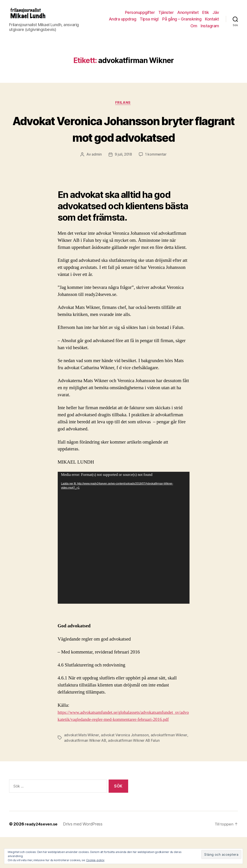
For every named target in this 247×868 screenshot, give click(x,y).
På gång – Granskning (182, 22)
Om (194, 29)
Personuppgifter (140, 16)
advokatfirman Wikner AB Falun (135, 772)
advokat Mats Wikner (82, 766)
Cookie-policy (95, 860)
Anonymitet (188, 16)
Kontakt (212, 22)
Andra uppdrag (123, 22)
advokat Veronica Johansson (125, 766)
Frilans (123, 110)
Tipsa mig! (149, 22)
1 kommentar (156, 179)
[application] (124, 562)
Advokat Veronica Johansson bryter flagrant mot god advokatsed (124, 144)
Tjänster (166, 16)
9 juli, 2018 (123, 179)
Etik (206, 16)
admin (96, 179)
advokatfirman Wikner (169, 766)
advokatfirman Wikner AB (86, 772)
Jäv (216, 16)
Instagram (210, 29)
